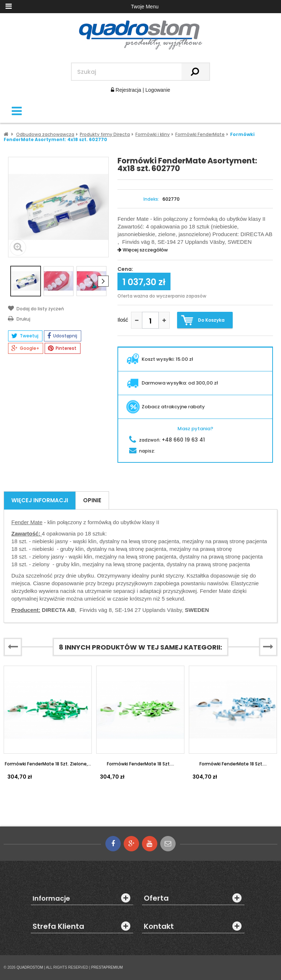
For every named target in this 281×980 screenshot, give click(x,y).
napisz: (142, 451)
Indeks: (151, 199)
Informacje (51, 898)
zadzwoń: (167, 440)
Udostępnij (62, 336)
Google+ (25, 348)
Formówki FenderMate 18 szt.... (140, 764)
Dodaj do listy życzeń (36, 308)
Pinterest (62, 348)
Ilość (123, 320)
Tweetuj (25, 336)
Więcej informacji (40, 500)
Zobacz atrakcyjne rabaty (165, 407)
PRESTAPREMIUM (107, 967)
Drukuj (19, 318)
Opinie (92, 500)
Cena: (125, 269)
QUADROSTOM (30, 967)
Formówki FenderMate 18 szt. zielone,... (48, 764)
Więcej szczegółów (143, 250)
